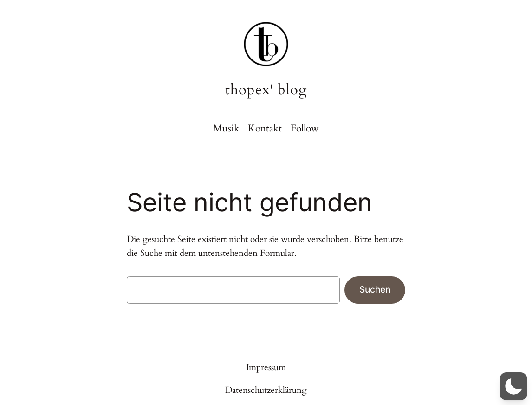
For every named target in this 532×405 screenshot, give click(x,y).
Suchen (375, 289)
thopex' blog (266, 90)
